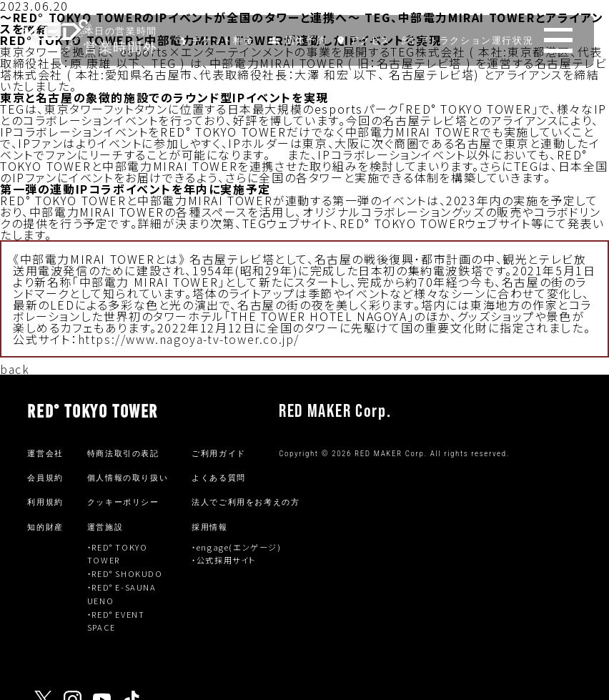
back (15, 369)
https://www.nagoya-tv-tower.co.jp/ (189, 339)
